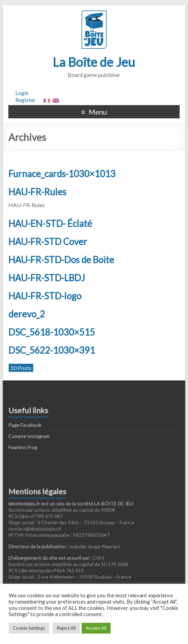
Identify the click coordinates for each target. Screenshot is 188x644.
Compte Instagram (29, 436)
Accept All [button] (96, 628)
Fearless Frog (23, 447)
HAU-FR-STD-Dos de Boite (61, 260)
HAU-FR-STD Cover (48, 242)
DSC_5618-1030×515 (52, 332)
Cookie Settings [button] (29, 628)
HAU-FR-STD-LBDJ (47, 278)
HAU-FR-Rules (37, 192)
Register (25, 100)
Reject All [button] (66, 628)
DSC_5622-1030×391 (52, 350)
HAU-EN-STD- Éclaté (50, 223)
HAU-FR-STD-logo (45, 296)
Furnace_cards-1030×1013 (62, 174)
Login (22, 93)
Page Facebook (25, 425)
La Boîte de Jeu (94, 62)
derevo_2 (27, 314)
